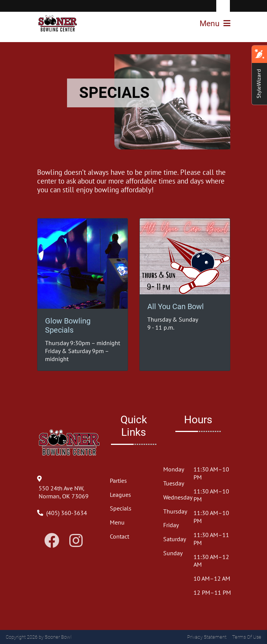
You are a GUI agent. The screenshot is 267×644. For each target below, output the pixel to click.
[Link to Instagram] (76, 540)
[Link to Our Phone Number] (67, 513)
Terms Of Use (247, 637)
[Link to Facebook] (52, 540)
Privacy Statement (207, 637)
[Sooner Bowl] (58, 24)
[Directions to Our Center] (69, 496)
